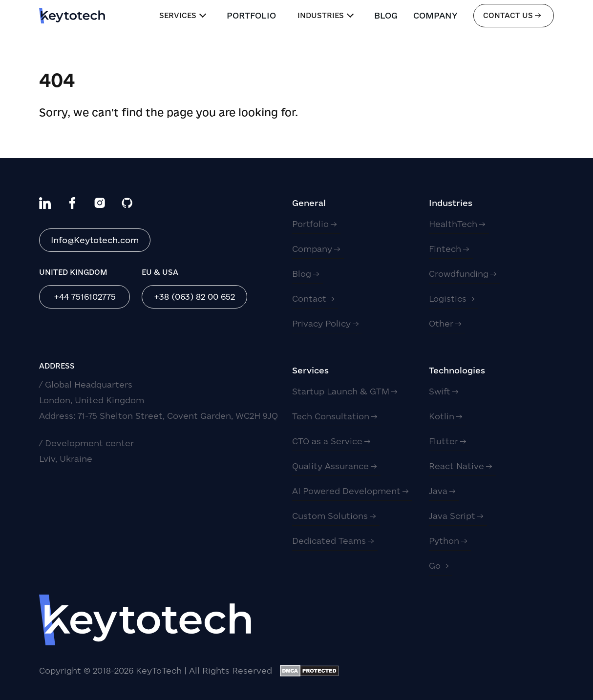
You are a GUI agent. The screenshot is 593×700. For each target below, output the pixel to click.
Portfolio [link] (251, 15)
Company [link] (435, 15)
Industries (326, 15)
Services (183, 15)
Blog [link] (386, 15)
